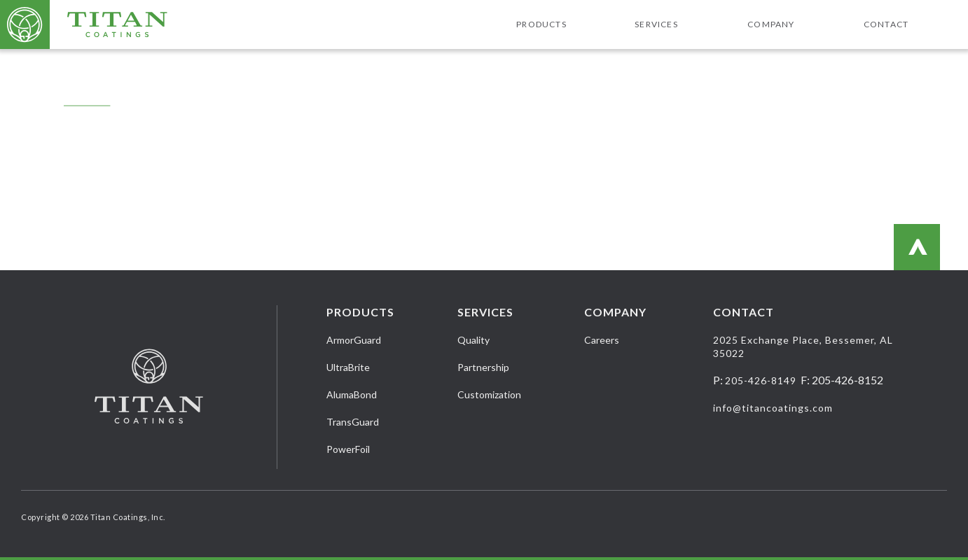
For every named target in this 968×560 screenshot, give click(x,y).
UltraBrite (348, 367)
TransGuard (353, 422)
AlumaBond (352, 394)
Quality (473, 340)
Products (541, 24)
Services (656, 24)
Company (771, 24)
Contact (886, 24)
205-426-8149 (761, 380)
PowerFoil (348, 449)
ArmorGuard (354, 340)
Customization (489, 394)
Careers (602, 340)
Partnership (483, 367)
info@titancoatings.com (773, 408)
